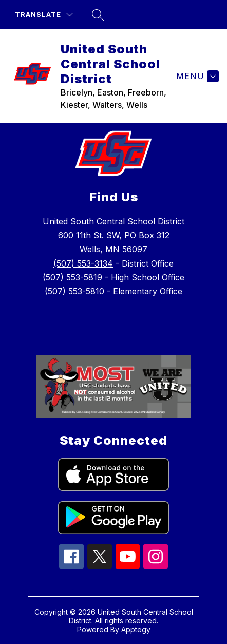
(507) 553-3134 (83, 263)
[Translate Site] (44, 15)
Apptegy (136, 629)
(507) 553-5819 (72, 277)
